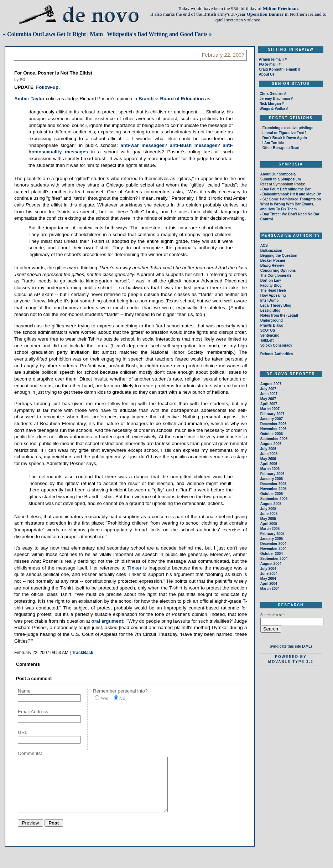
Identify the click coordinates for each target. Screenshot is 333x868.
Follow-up (47, 87)
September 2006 (274, 439)
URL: (23, 732)
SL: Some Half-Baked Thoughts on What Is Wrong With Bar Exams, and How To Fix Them (291, 204)
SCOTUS (268, 330)
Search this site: (273, 615)
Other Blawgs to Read (281, 148)
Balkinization (271, 251)
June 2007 (269, 394)
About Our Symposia (278, 174)
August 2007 (271, 384)
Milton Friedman (280, 8)
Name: (25, 691)
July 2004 (268, 569)
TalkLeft (267, 340)
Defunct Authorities (277, 354)
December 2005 (273, 484)
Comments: (30, 753)
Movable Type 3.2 (291, 662)
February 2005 (272, 534)
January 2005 (272, 539)
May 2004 (268, 579)
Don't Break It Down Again (285, 138)
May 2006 (268, 459)
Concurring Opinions (278, 270)
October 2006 (272, 434)
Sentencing (270, 335)
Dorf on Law (271, 280)
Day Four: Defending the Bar (286, 189)
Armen (265, 59)
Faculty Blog (271, 285)
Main (97, 34)
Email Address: (34, 712)
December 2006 (273, 424)
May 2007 (268, 399)
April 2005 (269, 524)
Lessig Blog (270, 310)
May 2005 (268, 519)
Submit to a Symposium (281, 179)
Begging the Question (279, 256)
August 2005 (271, 504)
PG (261, 64)
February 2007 (272, 414)
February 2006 (272, 474)
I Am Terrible (273, 143)
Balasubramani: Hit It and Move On (291, 194)
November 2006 (274, 429)
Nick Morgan (270, 104)
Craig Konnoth (271, 69)
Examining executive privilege (288, 128)
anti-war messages (143, 145)
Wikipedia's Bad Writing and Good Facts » (159, 34)
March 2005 (270, 529)
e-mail (277, 59)
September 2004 (274, 559)
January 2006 (272, 479)
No (122, 698)
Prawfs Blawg (272, 325)
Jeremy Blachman (275, 99)
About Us (267, 74)
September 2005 (274, 499)
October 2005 (272, 494)
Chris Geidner (271, 94)
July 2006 (268, 449)
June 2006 (269, 454)
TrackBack (83, 653)
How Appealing (273, 295)
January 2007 (272, 419)
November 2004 (274, 549)
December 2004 (273, 544)
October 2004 (272, 554)
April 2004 (269, 584)
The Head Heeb (273, 290)
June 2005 (269, 514)
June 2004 (269, 574)
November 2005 (274, 489)
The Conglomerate (276, 275)
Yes (104, 698)
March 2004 (270, 589)
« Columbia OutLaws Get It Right (44, 34)
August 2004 (271, 564)
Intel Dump (270, 300)
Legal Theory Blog (276, 305)
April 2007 (269, 404)
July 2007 (268, 389)
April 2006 (269, 464)
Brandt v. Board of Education (171, 99)
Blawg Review (272, 265)
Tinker (135, 568)
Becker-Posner (273, 261)
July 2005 (268, 509)
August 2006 (271, 444)
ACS (264, 246)
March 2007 (270, 409)
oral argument (107, 621)
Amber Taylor (29, 99)
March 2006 (270, 469)
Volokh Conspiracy (276, 345)
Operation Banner (265, 14)
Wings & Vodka (272, 109)
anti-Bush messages (194, 145)
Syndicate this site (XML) (291, 646)
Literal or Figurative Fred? (285, 133)
